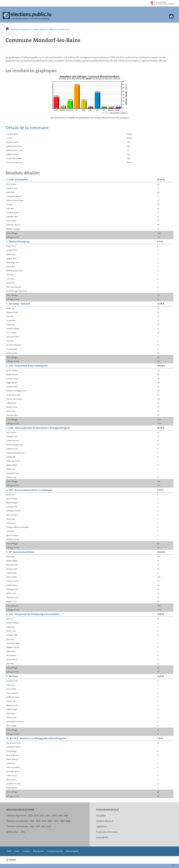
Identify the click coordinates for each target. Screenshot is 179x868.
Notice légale (72, 851)
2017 (38, 826)
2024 (32, 821)
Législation (101, 826)
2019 (38, 821)
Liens (17, 851)
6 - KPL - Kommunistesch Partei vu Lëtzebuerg (29, 490)
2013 (42, 816)
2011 (43, 826)
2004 (54, 816)
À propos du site (55, 851)
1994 (36, 29)
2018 (36, 816)
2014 (44, 821)
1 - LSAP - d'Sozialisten (17, 180)
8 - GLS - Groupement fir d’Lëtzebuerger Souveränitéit (33, 614)
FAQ (9, 851)
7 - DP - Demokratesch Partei (20, 552)
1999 (60, 816)
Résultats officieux (48, 29)
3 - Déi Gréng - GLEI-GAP (18, 304)
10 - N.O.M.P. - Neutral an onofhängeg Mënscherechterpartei (36, 738)
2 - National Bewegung (18, 242)
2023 (30, 816)
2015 (22, 832)
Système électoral (105, 821)
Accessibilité (102, 837)
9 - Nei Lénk (12, 676)
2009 (48, 816)
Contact (26, 851)
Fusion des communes (107, 832)
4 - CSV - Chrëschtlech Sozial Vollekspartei (27, 366)
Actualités (101, 816)
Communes (64, 29)
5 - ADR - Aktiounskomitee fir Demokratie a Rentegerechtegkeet (38, 428)
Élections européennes (21, 29)
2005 (49, 826)
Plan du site (39, 851)
